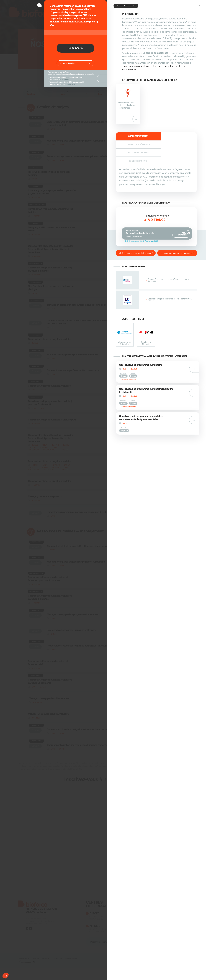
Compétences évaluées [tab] (146, 137)
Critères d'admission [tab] (126, 137)
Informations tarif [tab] (187, 137)
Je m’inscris (181, 212)
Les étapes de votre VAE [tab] (166, 137)
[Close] (199, 5)
